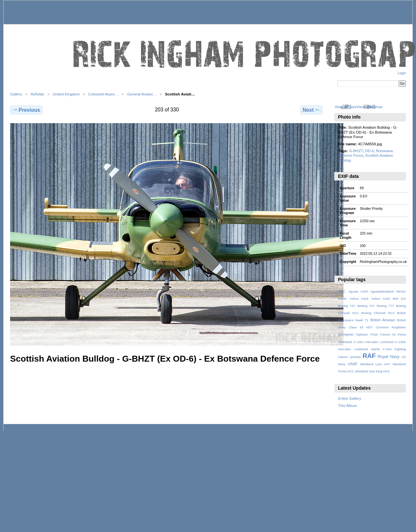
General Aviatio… (142, 94)
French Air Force (393, 334)
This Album (348, 405)
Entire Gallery (350, 398)
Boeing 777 (385, 306)
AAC (342, 291)
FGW (374, 334)
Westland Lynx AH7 (375, 364)
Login (402, 73)
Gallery (16, 94)
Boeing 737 (347, 306)
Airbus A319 (359, 299)
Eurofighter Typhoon (353, 334)
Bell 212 (399, 299)
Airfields (37, 94)
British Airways (383, 320)
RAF (369, 356)
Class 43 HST (361, 327)
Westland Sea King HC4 (372, 371)
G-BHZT (356, 151)
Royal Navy (388, 357)
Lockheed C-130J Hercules (358, 342)
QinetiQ (355, 357)
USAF (353, 364)
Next (311, 110)
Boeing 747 (366, 306)
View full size (346, 107)
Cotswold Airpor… (104, 94)
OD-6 (369, 151)
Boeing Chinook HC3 (378, 313)
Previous (26, 110)
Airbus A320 (381, 299)
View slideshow (369, 107)
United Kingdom (66, 94)
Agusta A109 (358, 291)
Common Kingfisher (391, 327)
